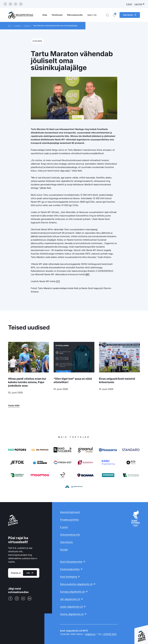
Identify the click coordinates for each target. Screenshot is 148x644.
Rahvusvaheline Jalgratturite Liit (76, 584)
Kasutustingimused (70, 512)
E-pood (129, 4)
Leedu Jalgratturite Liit (71, 607)
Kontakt (64, 550)
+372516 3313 (109, 634)
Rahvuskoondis (75, 15)
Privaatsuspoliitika (69, 520)
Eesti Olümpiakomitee (71, 562)
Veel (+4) (92, 15)
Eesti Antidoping (69, 577)
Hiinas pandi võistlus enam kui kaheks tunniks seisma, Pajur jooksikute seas (27, 382)
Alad (45, 15)
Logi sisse (138, 4)
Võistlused (57, 15)
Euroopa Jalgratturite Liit (72, 592)
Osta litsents (66, 542)
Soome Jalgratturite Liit (72, 614)
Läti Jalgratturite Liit (70, 599)
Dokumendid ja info (70, 535)
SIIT (87, 274)
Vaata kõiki (14, 405)
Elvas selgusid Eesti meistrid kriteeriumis (117, 380)
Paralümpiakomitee (70, 569)
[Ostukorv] (114, 15)
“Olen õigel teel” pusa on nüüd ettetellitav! (73, 380)
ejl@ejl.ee (90, 634)
